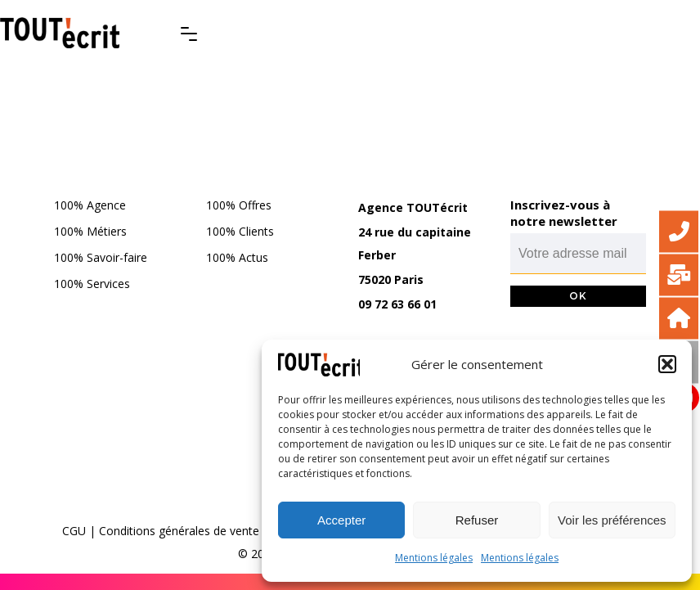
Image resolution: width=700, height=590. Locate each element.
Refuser (477, 520)
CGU (74, 531)
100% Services (92, 284)
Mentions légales (434, 558)
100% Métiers (90, 231)
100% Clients (240, 231)
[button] (667, 364)
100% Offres (239, 205)
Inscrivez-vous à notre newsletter (564, 213)
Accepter (341, 520)
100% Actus (237, 257)
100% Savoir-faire (101, 257)
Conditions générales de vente (179, 531)
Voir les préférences (612, 520)
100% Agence (90, 205)
